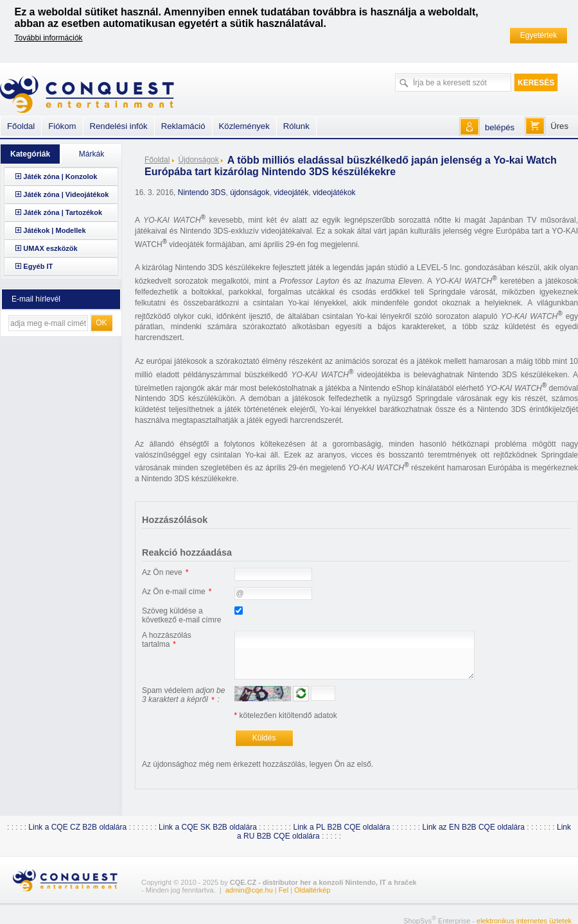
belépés (500, 127)
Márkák (92, 154)
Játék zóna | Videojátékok (66, 194)
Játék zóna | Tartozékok (63, 212)
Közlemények (244, 126)
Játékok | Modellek (54, 230)
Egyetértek (539, 35)
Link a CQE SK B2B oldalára (208, 827)
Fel (284, 890)
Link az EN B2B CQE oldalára (474, 827)
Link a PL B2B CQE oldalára (342, 827)
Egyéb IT (38, 266)
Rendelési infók (119, 126)
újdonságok (250, 193)
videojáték (291, 193)
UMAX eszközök (50, 248)
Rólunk (296, 126)
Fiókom (62, 126)
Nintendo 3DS (202, 193)
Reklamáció (183, 126)
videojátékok (334, 193)
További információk (49, 38)
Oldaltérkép (312, 890)
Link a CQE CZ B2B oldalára (77, 827)
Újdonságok (198, 160)
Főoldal (157, 160)
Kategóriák (30, 154)
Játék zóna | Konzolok (60, 176)
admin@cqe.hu (249, 890)
